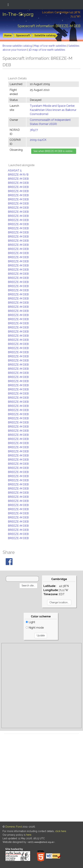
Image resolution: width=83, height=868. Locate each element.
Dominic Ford (14, 827)
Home (8, 35)
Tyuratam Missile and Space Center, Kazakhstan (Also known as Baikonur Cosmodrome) (53, 110)
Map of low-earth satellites (51, 46)
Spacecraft (23, 35)
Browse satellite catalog (18, 46)
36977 (34, 130)
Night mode (35, 628)
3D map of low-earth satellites (47, 50)
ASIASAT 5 (15, 170)
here (29, 835)
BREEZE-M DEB (18, 179)
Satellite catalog (45, 35)
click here (61, 831)
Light (30, 622)
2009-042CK (38, 140)
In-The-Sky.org (18, 14)
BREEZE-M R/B (18, 175)
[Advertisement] (41, 686)
